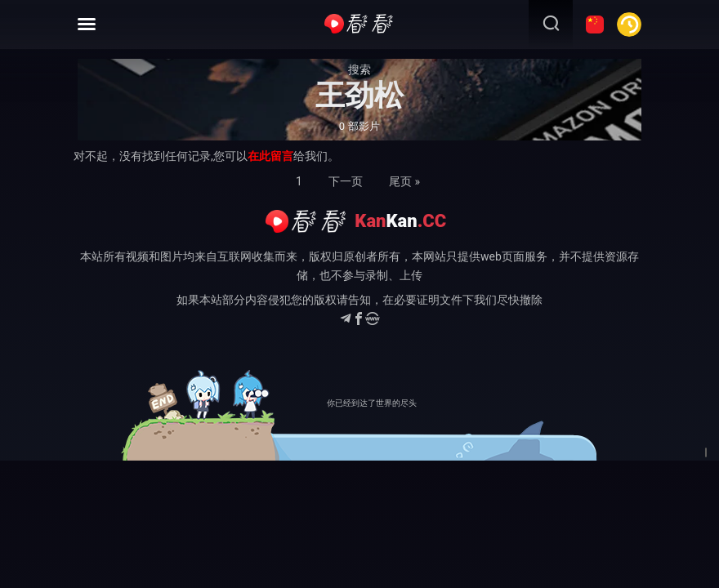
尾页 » (404, 181)
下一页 (346, 181)
